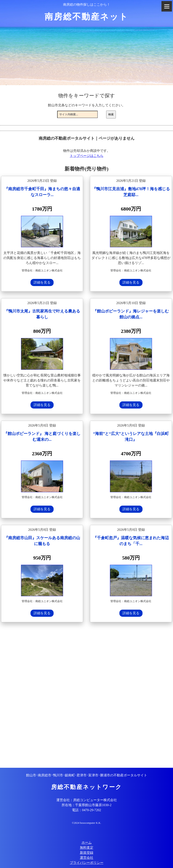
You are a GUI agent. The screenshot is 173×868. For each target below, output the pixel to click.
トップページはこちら (87, 156)
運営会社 (87, 858)
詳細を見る (42, 282)
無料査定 (87, 848)
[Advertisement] (86, 696)
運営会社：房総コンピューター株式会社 (87, 800)
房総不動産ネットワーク (86, 787)
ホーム (87, 843)
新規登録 (87, 853)
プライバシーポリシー (87, 863)
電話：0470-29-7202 (86, 810)
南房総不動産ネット (86, 17)
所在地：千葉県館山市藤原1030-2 (86, 805)
